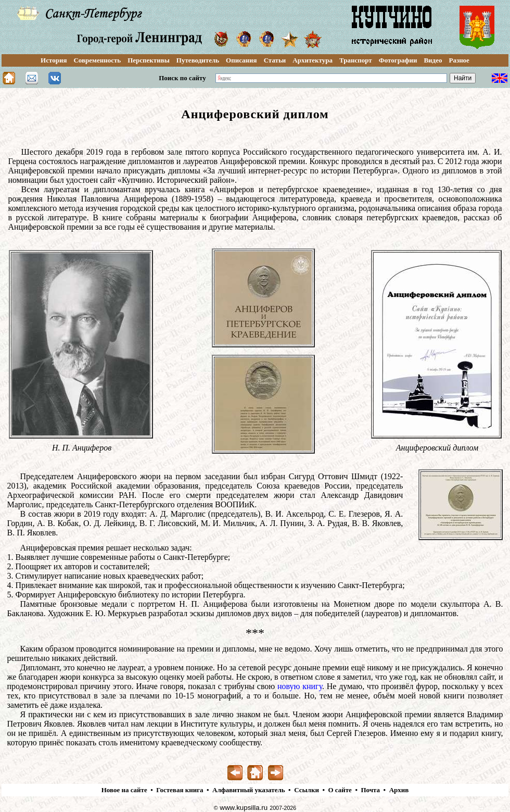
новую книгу (300, 686)
